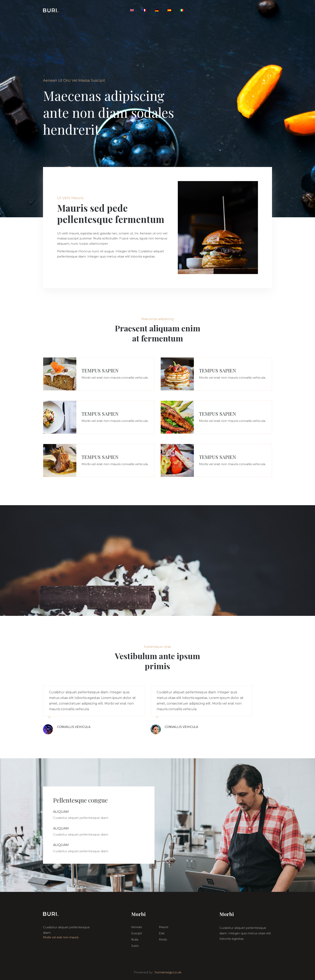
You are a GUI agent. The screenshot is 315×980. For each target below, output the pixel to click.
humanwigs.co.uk (168, 972)
